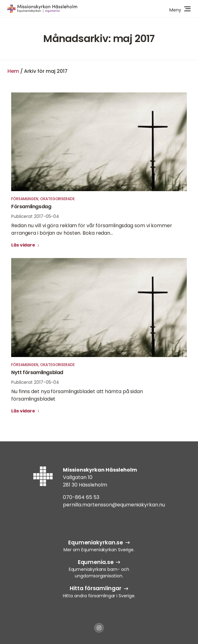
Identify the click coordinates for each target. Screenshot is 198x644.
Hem (13, 71)
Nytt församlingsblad (37, 372)
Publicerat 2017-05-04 (35, 216)
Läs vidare (24, 245)
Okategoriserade (57, 199)
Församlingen (25, 199)
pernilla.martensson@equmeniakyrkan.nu (114, 505)
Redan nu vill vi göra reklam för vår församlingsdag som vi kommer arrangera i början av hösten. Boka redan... (92, 229)
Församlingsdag (31, 207)
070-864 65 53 (81, 497)
